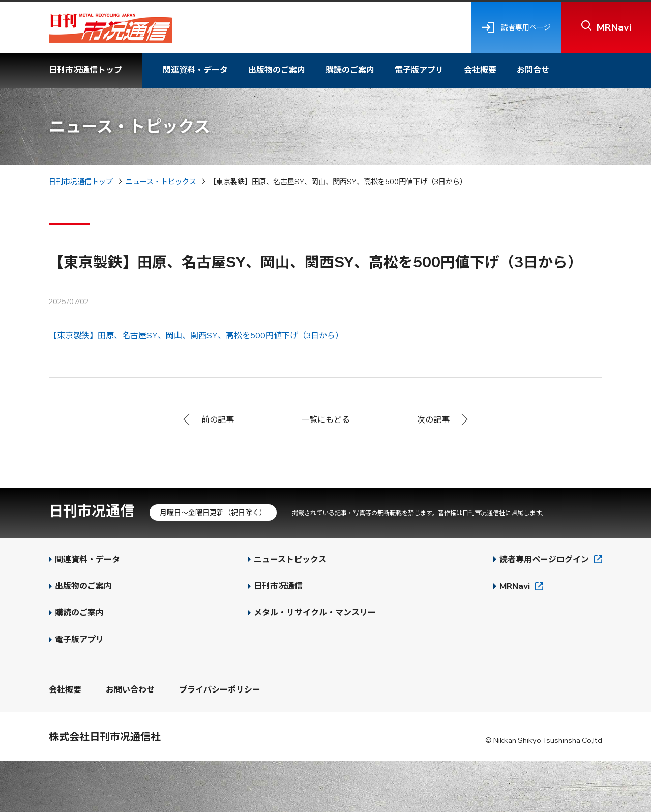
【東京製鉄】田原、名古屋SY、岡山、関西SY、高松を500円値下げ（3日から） (196, 335)
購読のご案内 (350, 70)
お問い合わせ (130, 689)
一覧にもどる (325, 419)
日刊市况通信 (92, 511)
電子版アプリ (419, 70)
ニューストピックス (290, 559)
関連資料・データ (195, 70)
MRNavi (515, 586)
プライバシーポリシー (220, 689)
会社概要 (480, 70)
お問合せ (533, 70)
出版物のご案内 (277, 70)
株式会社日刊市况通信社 (105, 736)
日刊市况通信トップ (85, 70)
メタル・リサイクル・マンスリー (315, 612)
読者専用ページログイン (544, 559)
